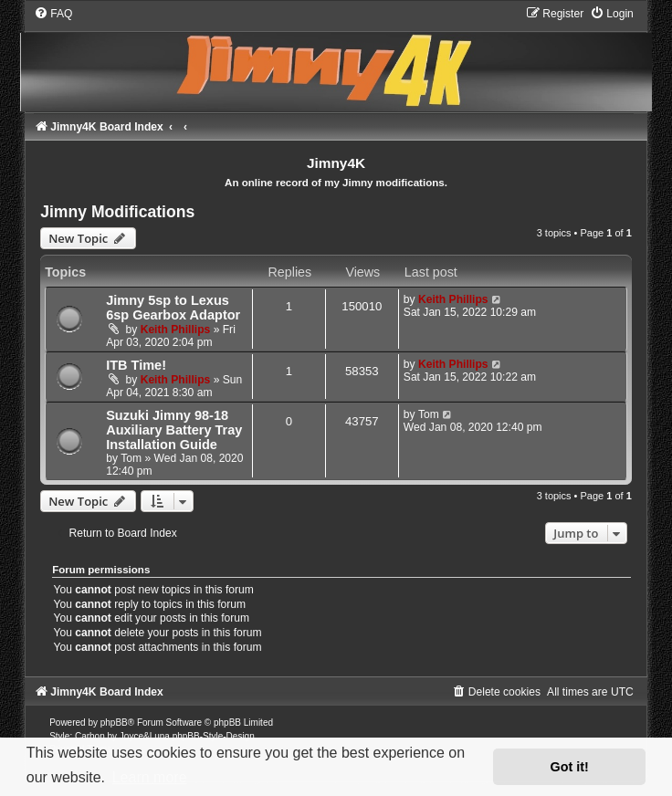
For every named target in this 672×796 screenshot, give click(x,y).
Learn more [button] (150, 777)
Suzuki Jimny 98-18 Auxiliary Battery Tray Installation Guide (174, 430)
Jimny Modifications (117, 212)
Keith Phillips (176, 330)
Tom (131, 458)
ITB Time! (136, 365)
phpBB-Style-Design (214, 736)
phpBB (114, 723)
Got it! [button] (570, 767)
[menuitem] (53, 14)
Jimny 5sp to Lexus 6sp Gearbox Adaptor (173, 308)
